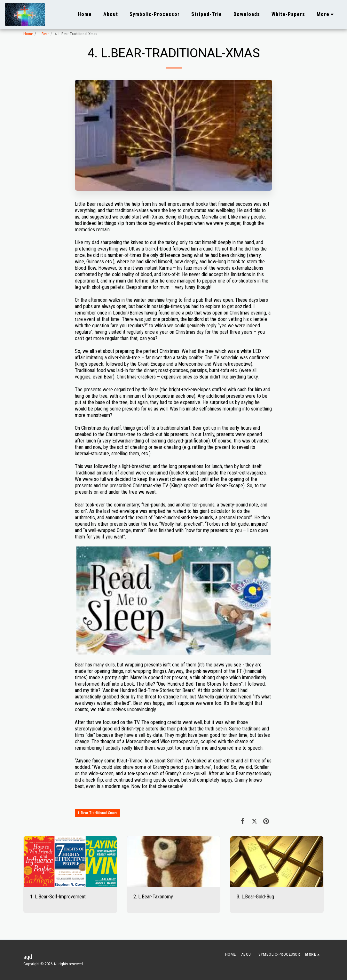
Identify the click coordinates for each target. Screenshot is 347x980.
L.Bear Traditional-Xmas (97, 813)
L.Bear (44, 34)
